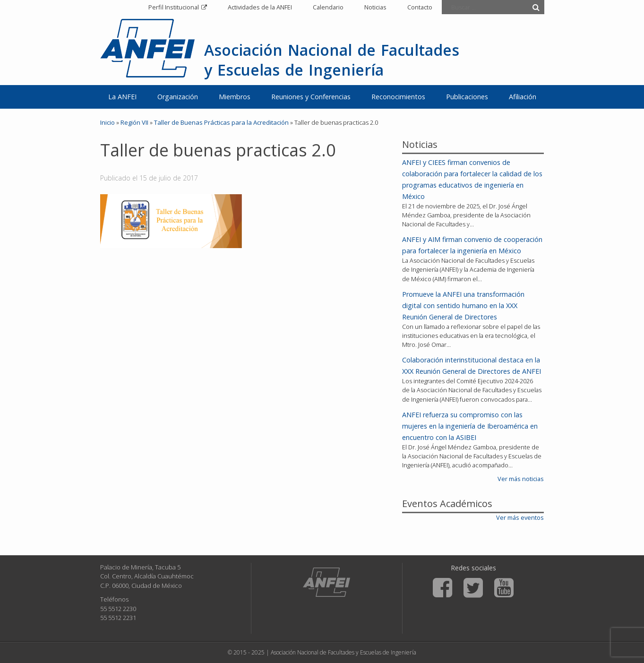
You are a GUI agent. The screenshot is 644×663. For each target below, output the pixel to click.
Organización (178, 97)
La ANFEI (122, 97)
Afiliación (523, 97)
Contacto (420, 7)
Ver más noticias (521, 479)
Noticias (375, 7)
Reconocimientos (398, 97)
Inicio (107, 122)
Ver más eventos (520, 517)
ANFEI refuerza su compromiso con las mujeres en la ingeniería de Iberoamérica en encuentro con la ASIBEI (470, 426)
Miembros (235, 97)
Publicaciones (467, 97)
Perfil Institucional (174, 7)
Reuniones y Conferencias (311, 97)
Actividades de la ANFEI (260, 7)
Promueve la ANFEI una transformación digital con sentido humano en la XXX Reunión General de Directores (463, 306)
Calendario (328, 7)
